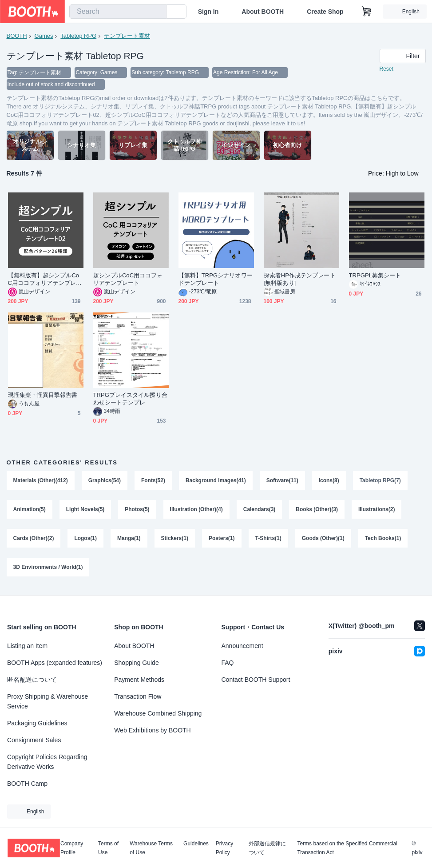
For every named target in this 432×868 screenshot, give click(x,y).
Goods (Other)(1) (323, 540)
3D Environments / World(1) (48, 569)
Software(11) (282, 481)
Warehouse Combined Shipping (158, 713)
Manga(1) (129, 540)
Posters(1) (222, 540)
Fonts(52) (153, 481)
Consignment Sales (34, 740)
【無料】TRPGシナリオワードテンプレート (216, 280)
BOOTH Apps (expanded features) (55, 663)
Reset (386, 69)
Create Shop (325, 12)
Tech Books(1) (383, 540)
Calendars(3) (260, 511)
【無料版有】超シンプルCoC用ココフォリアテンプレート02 (45, 280)
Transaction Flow (138, 696)
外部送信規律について (267, 848)
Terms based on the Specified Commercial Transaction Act (347, 848)
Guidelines (196, 844)
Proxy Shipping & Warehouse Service (48, 701)
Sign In (208, 12)
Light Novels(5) (85, 511)
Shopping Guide (136, 663)
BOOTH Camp (27, 784)
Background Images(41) (216, 481)
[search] (158, 12)
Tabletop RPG (78, 36)
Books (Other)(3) (317, 511)
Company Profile (72, 848)
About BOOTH (263, 12)
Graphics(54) (105, 481)
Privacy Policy (224, 848)
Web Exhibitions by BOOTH (152, 730)
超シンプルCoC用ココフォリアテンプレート (128, 280)
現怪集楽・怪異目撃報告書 (43, 396)
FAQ (228, 663)
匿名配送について (32, 680)
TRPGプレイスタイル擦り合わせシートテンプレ (130, 400)
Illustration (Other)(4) (196, 511)
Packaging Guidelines (37, 723)
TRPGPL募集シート (375, 276)
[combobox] (118, 12)
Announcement (242, 646)
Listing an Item (27, 646)
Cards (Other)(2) (34, 540)
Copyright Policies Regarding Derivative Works (47, 762)
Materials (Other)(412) (41, 481)
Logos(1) (86, 540)
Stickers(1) (175, 540)
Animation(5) (30, 511)
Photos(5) (137, 511)
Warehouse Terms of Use (151, 848)
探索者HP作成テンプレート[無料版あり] (300, 280)
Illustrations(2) (377, 511)
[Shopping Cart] (367, 12)
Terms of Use (108, 848)
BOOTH (17, 36)
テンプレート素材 (127, 36)
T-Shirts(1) (268, 540)
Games (44, 36)
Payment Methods (139, 680)
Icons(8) (329, 481)
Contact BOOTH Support (256, 680)
